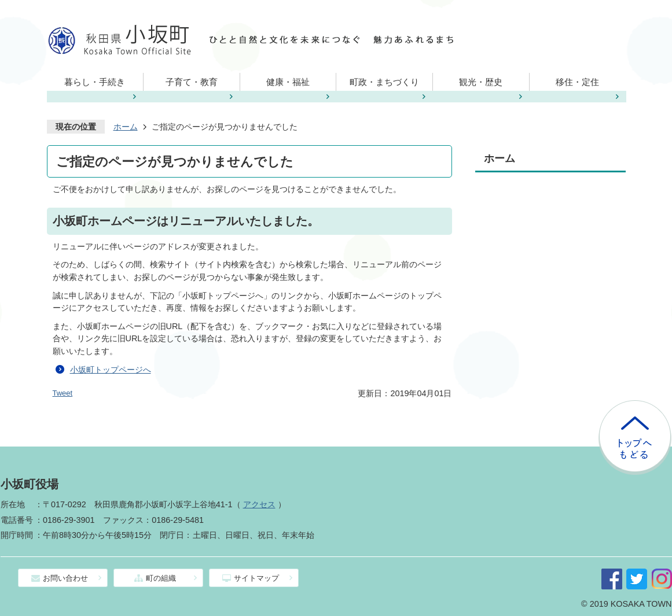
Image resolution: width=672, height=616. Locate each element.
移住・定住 (577, 82)
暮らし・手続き (95, 82)
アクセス (259, 504)
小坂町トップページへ (111, 370)
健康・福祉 (288, 82)
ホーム (126, 127)
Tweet (63, 393)
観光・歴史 (481, 82)
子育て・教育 (192, 82)
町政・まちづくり (384, 82)
